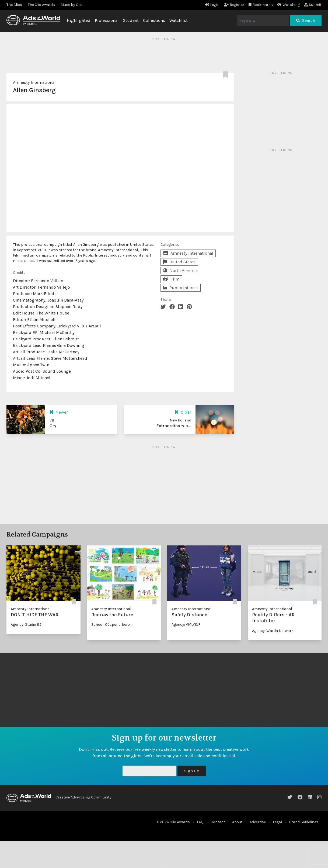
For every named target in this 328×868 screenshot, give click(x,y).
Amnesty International (34, 82)
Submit (313, 5)
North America (180, 270)
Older (183, 412)
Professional (107, 20)
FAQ (200, 822)
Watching (288, 5)
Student (131, 20)
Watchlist (179, 20)
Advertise (258, 822)
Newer (59, 412)
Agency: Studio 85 (26, 625)
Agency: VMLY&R (186, 625)
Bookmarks (261, 5)
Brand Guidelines (304, 822)
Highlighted (79, 20)
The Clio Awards (41, 5)
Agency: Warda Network (273, 631)
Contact (218, 822)
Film (171, 279)
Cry (53, 426)
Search (306, 20)
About (237, 822)
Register (234, 5)
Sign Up (192, 771)
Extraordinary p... (174, 426)
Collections (154, 20)
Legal (277, 822)
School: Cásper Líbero (111, 625)
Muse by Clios (73, 5)
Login (212, 5)
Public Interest (181, 288)
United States (179, 262)
